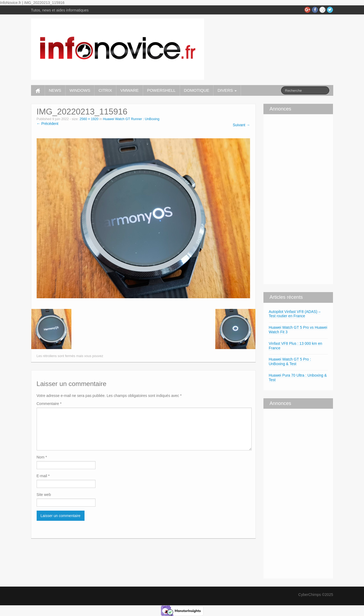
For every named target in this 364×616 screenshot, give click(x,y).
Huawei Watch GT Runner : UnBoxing (131, 119)
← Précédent (48, 124)
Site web (44, 495)
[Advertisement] (279, 198)
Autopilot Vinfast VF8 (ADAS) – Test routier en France (295, 314)
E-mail (43, 476)
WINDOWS (80, 90)
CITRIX (105, 90)
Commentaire (49, 404)
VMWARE (130, 90)
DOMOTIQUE (197, 90)
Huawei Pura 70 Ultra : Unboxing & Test (298, 378)
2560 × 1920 (89, 119)
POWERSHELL (161, 90)
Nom (42, 457)
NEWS (55, 90)
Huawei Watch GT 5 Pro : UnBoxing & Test (290, 361)
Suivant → (241, 125)
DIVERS (227, 90)
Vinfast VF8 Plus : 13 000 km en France (296, 346)
